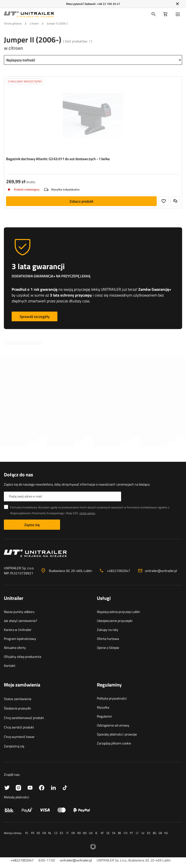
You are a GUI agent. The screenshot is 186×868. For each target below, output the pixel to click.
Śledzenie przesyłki (17, 708)
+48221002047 (118, 571)
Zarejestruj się (14, 746)
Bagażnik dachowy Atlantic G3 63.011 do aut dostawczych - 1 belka (58, 159)
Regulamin (105, 716)
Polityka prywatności (112, 698)
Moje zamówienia (22, 685)
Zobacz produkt (81, 201)
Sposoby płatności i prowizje (117, 734)
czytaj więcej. (88, 513)
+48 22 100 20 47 (108, 4)
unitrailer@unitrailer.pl (161, 571)
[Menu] (179, 14)
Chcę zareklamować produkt (24, 718)
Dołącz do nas (18, 475)
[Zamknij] (177, 4)
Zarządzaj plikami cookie (114, 743)
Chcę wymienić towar (19, 737)
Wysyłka (103, 707)
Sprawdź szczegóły (35, 317)
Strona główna (13, 23)
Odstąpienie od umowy (113, 725)
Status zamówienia (18, 699)
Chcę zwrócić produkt (19, 727)
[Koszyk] (166, 14)
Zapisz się (32, 525)
